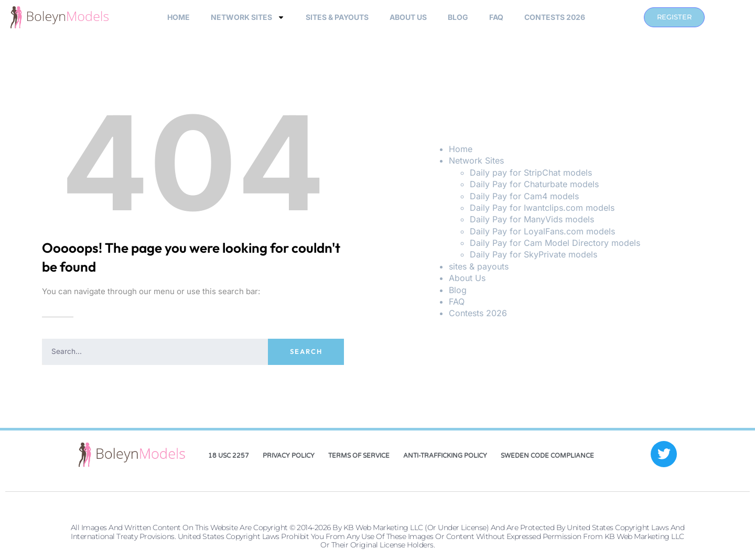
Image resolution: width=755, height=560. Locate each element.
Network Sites (248, 17)
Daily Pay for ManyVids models (532, 219)
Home (179, 17)
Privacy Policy (289, 456)
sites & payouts (337, 17)
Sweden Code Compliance (547, 456)
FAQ (496, 17)
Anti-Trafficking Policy (445, 456)
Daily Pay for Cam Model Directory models (555, 243)
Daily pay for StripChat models (531, 173)
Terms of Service (359, 456)
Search (306, 351)
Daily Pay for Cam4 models (524, 196)
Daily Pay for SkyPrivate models (533, 254)
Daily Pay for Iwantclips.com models (542, 208)
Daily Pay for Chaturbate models (534, 184)
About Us (408, 17)
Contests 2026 (555, 17)
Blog (458, 17)
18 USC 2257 (229, 456)
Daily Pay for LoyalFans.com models (542, 231)
